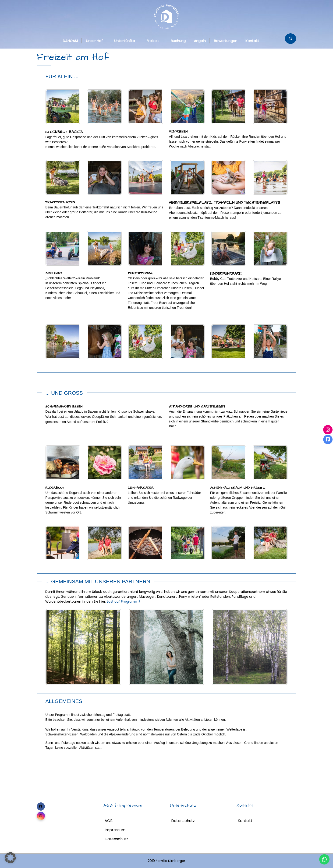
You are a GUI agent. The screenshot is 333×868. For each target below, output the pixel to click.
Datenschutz (116, 839)
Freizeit (153, 41)
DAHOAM (70, 41)
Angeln (200, 41)
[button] (10, 858)
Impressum (115, 830)
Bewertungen (226, 41)
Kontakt (252, 41)
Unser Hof (94, 41)
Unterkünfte (125, 41)
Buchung (178, 41)
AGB (109, 821)
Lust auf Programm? (124, 601)
